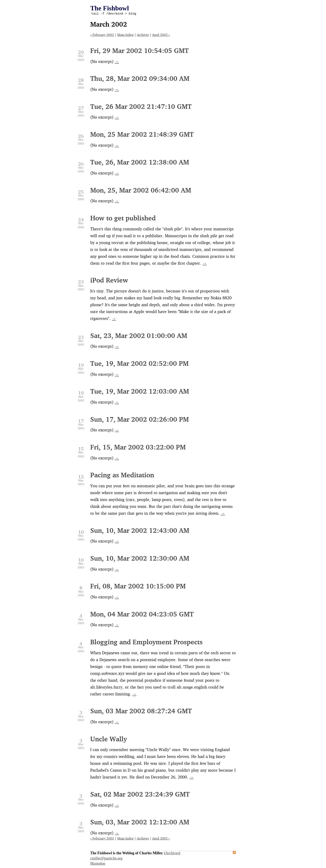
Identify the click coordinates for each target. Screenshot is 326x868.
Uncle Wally (109, 740)
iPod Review (109, 281)
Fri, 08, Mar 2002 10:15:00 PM (138, 587)
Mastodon (98, 864)
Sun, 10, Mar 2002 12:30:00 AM (140, 559)
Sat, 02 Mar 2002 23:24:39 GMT (140, 795)
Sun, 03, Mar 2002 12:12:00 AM (140, 823)
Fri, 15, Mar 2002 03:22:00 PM (138, 448)
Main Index (125, 35)
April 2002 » (161, 35)
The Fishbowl (110, 8)
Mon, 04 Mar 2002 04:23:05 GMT (142, 615)
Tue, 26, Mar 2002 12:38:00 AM (140, 163)
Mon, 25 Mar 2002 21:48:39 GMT (142, 135)
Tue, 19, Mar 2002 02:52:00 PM (139, 364)
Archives (143, 35)
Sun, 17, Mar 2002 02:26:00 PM (140, 420)
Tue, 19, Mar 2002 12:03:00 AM (140, 392)
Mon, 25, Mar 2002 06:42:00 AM (141, 191)
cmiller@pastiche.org (106, 859)
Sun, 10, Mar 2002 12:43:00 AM (140, 531)
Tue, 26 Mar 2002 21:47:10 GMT (141, 107)
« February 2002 (102, 35)
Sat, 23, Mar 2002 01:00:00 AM (139, 336)
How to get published (123, 219)
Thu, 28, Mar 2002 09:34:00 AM (140, 79)
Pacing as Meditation (122, 476)
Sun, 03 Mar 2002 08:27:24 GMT (141, 711)
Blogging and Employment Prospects (146, 643)
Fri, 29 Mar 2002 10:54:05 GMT (139, 51)
